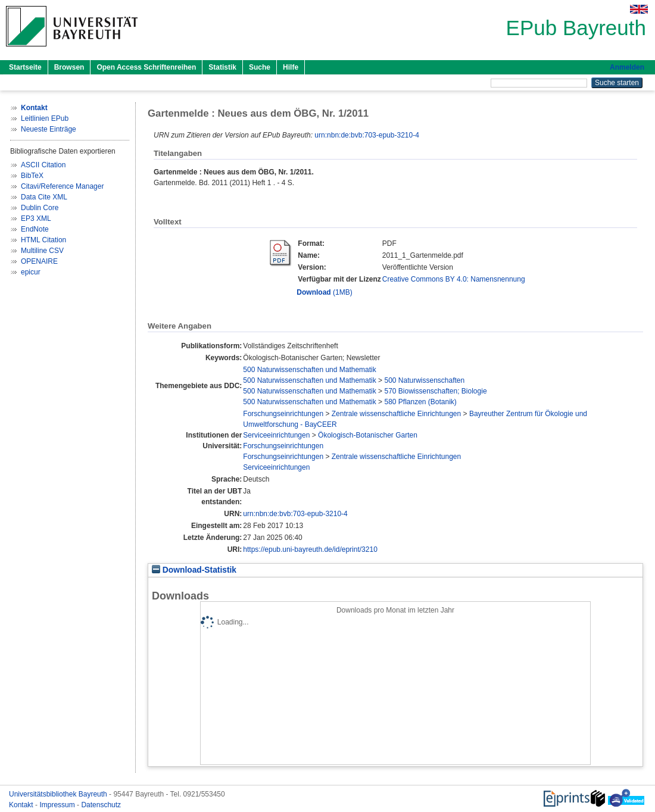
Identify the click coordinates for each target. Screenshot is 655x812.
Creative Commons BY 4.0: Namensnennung (454, 279)
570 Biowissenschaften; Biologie (435, 391)
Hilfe (291, 67)
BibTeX (32, 176)
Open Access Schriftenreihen (146, 67)
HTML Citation (43, 240)
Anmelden (627, 67)
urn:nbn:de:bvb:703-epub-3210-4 (367, 135)
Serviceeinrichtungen (276, 435)
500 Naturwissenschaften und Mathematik (309, 370)
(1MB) (324, 292)
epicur (31, 272)
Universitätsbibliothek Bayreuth (59, 794)
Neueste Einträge (49, 129)
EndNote (35, 229)
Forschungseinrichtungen (283, 414)
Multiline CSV (42, 251)
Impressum (58, 805)
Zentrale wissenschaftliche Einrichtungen (396, 414)
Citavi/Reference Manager (62, 186)
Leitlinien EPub (45, 118)
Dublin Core (40, 208)
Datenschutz (101, 805)
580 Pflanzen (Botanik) (420, 402)
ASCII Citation (43, 165)
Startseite (25, 67)
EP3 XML (36, 218)
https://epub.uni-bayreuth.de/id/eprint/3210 (310, 549)
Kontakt (22, 805)
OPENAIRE (39, 261)
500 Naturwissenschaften (424, 380)
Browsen (69, 67)
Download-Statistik (194, 570)
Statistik (222, 67)
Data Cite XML (44, 197)
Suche (260, 67)
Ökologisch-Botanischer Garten (368, 435)
